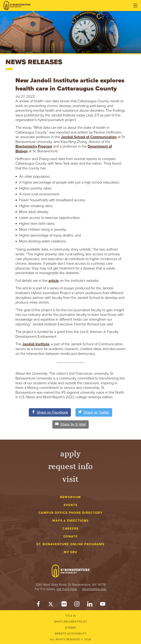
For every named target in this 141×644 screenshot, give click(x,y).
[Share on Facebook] (50, 412)
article (54, 281)
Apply (70, 453)
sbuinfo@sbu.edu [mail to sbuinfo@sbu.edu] (94, 589)
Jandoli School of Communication (89, 137)
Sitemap (70, 628)
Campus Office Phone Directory (71, 513)
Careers (71, 529)
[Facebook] (38, 605)
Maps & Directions (70, 521)
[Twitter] (51, 605)
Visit (70, 479)
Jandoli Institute (36, 344)
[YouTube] (103, 605)
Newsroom (70, 497)
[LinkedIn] (90, 605)
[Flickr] (64, 605)
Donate (71, 536)
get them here (67, 589)
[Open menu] (135, 6)
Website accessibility (71, 634)
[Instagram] (77, 605)
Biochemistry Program (34, 146)
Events (71, 505)
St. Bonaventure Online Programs (70, 544)
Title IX (70, 616)
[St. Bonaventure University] (17, 6)
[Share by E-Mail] (70, 425)
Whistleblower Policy (71, 622)
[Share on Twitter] (94, 412)
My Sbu (70, 552)
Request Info (71, 466)
